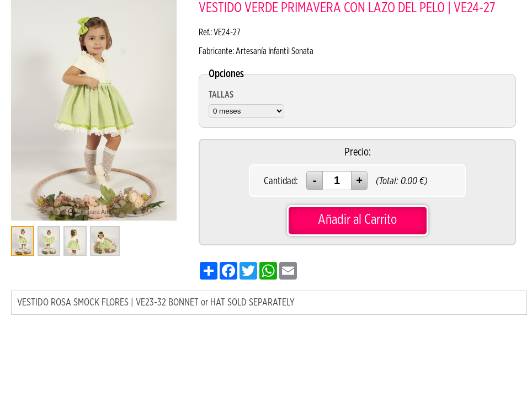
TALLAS (221, 95)
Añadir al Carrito (357, 220)
